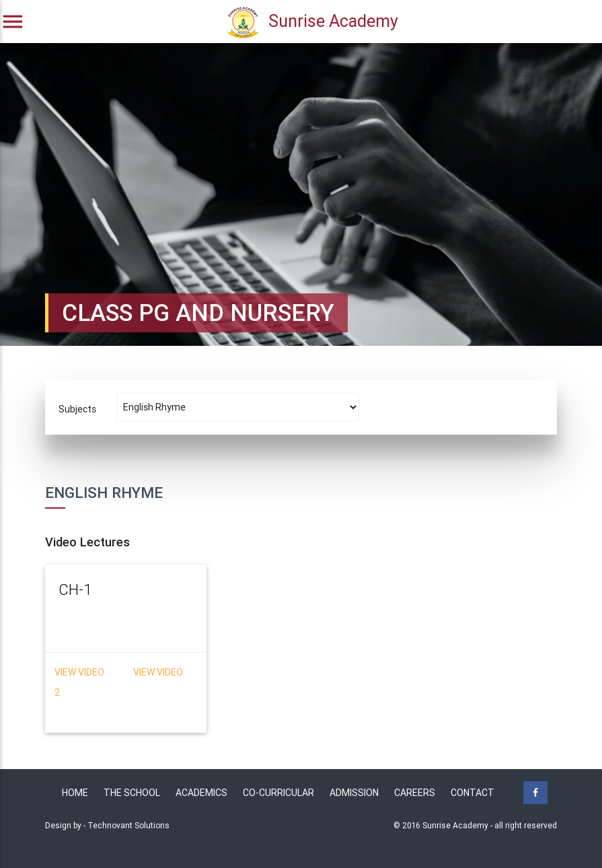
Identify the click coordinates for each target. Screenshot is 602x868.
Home (75, 793)
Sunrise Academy (313, 23)
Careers (415, 793)
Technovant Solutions (128, 825)
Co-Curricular (278, 793)
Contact (473, 793)
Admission (354, 793)
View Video (80, 672)
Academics (201, 793)
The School (132, 793)
